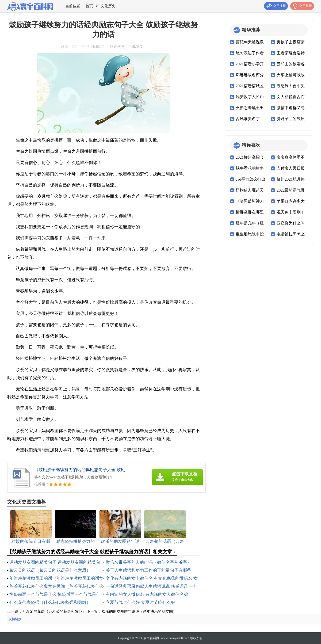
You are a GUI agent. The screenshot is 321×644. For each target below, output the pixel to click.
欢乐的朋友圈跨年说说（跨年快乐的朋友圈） (139, 611)
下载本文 (136, 47)
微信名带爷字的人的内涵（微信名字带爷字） (148, 562)
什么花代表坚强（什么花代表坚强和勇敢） (50, 602)
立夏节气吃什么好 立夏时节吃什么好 (140, 602)
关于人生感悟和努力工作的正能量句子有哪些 (148, 570)
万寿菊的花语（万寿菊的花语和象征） (54, 611)
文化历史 (108, 6)
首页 (89, 6)
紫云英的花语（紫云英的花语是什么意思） (50, 570)
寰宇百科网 (151, 638)
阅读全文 (117, 47)
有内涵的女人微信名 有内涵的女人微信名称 (147, 594)
